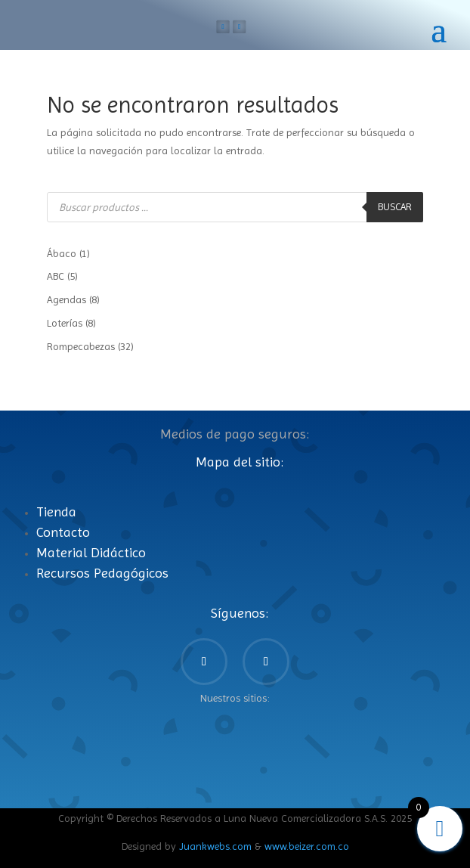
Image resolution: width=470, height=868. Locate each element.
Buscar (395, 207)
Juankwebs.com (215, 846)
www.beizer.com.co (307, 846)
